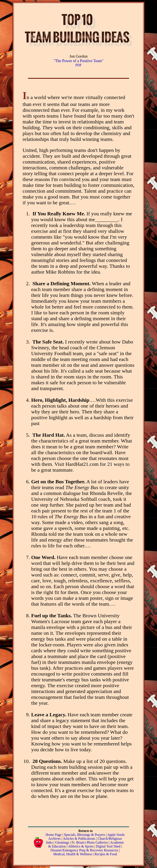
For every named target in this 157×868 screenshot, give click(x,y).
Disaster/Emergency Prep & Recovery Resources (84, 850)
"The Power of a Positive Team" (78, 61)
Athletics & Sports (81, 846)
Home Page (54, 835)
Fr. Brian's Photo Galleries (90, 842)
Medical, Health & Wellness (73, 854)
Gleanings (63, 842)
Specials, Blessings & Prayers (84, 835)
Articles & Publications (79, 839)
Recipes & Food (106, 854)
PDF (78, 65)
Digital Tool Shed (109, 846)
